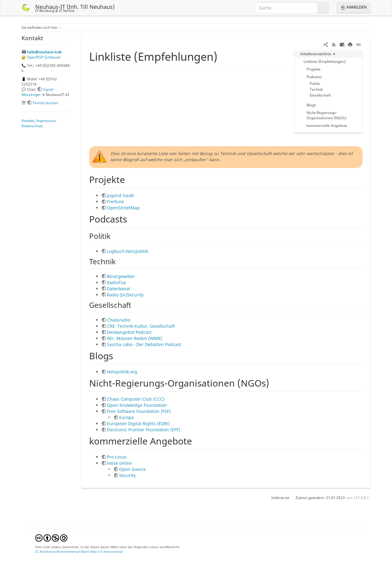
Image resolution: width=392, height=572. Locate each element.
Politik (315, 83)
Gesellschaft (320, 95)
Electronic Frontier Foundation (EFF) (143, 430)
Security (127, 475)
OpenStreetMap (123, 208)
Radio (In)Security (125, 295)
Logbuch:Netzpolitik (127, 251)
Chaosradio (119, 320)
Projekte (314, 69)
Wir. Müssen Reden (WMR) (134, 338)
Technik (316, 89)
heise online (119, 463)
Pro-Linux (117, 457)
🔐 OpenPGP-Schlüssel (41, 57)
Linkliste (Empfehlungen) (324, 61)
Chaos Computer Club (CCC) (136, 399)
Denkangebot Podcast (129, 332)
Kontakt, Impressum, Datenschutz (39, 123)
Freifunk (115, 202)
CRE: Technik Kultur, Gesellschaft (141, 326)
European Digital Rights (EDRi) (138, 423)
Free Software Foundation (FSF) (139, 411)
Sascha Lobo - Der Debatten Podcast (144, 344)
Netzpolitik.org (122, 372)
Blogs (311, 105)
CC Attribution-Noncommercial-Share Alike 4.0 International (79, 551)
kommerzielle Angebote (327, 125)
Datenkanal (119, 289)
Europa (126, 417)
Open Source (132, 469)
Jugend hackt (120, 195)
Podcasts (314, 77)
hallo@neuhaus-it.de (44, 52)
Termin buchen (45, 103)
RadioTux (116, 282)
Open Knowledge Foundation (137, 405)
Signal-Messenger (38, 92)
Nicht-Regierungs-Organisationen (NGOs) (326, 115)
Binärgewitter (121, 276)
